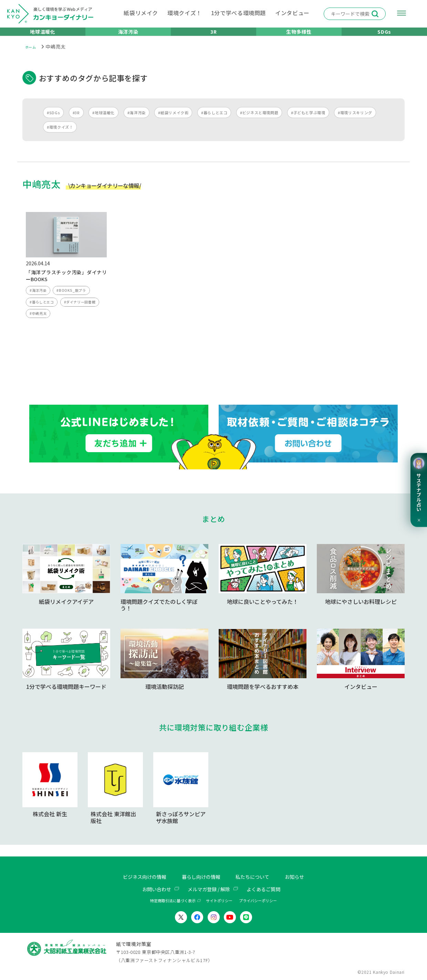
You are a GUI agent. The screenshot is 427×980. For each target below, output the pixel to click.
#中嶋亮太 (39, 325)
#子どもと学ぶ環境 (308, 121)
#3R (76, 121)
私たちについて (257, 877)
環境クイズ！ (185, 13)
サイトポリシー (219, 901)
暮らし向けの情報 (200, 877)
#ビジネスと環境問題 (259, 121)
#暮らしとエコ (214, 121)
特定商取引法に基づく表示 (173, 901)
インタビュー (292, 13)
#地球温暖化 (103, 121)
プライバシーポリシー (258, 901)
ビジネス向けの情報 (138, 877)
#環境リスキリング (355, 121)
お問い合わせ (151, 889)
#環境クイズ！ (60, 135)
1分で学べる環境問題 (238, 13)
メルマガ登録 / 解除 (209, 889)
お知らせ (303, 877)
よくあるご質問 (269, 889)
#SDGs (53, 121)
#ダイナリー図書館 (83, 312)
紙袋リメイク (141, 13)
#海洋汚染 (137, 121)
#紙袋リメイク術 (173, 121)
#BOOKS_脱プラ (74, 299)
